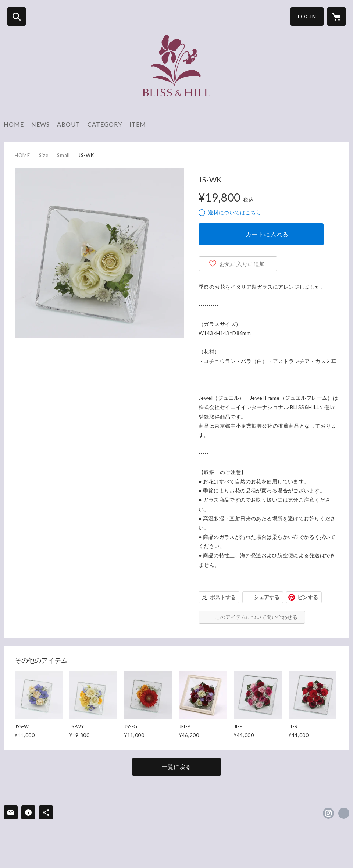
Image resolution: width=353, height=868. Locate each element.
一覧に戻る (176, 767)
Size (44, 155)
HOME (14, 124)
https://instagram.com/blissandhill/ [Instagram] (328, 813)
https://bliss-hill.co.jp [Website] (344, 813)
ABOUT (69, 124)
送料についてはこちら (235, 212)
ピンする (308, 597)
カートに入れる (267, 234)
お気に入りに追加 (242, 264)
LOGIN (307, 16)
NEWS (40, 124)
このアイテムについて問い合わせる (256, 617)
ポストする (223, 597)
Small (63, 155)
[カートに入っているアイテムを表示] (336, 17)
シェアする (267, 597)
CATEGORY (105, 124)
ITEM (138, 124)
